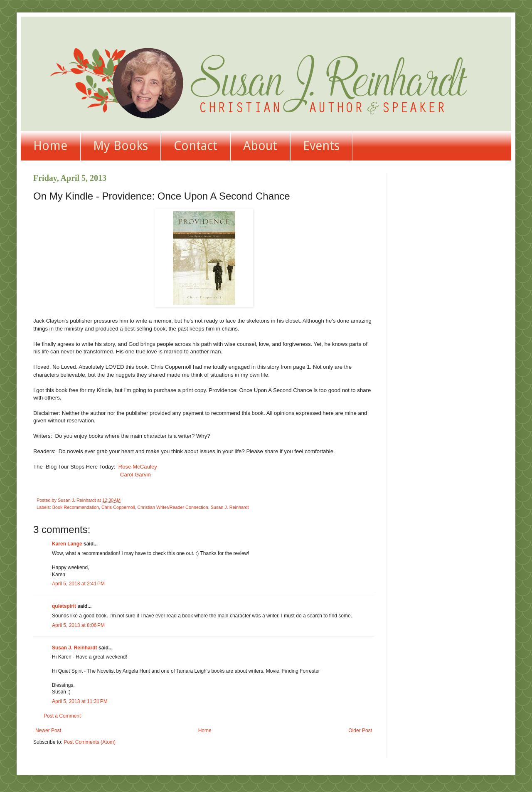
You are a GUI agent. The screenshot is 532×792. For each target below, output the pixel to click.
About (260, 146)
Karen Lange (67, 544)
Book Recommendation (76, 507)
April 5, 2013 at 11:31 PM (80, 701)
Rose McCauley (138, 467)
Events (321, 146)
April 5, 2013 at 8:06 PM (78, 625)
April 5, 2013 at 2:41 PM (78, 584)
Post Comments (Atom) (90, 742)
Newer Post (48, 730)
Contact (196, 146)
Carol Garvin (135, 475)
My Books (121, 146)
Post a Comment (62, 716)
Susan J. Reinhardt (230, 507)
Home (50, 146)
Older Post (360, 730)
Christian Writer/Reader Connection (172, 507)
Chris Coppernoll (118, 507)
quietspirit (64, 606)
